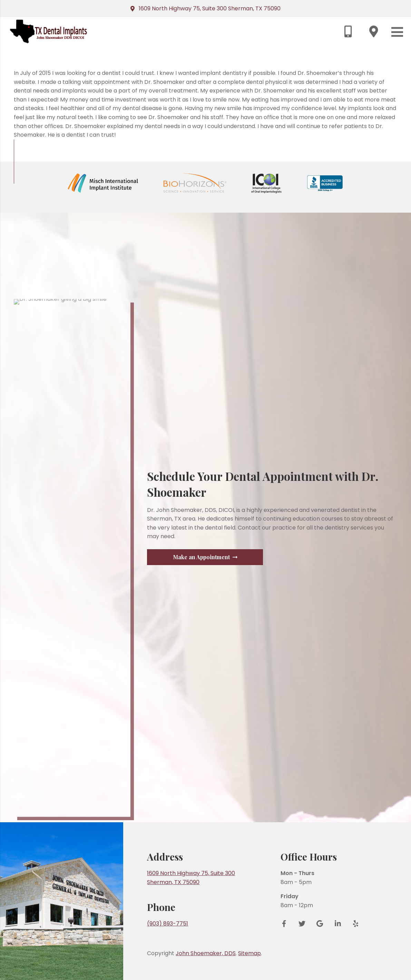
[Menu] (397, 32)
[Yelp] (353, 924)
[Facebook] (286, 924)
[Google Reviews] (320, 924)
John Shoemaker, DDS (206, 953)
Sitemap (249, 953)
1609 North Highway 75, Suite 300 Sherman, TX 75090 (210, 8)
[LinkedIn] (338, 924)
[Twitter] (302, 924)
